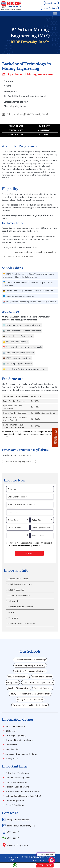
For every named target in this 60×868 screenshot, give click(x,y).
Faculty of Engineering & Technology (30, 665)
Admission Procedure (18, 579)
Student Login (51, 3)
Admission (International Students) (21, 754)
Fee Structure (16, 135)
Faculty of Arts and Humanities (30, 699)
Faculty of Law (12, 682)
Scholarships (16, 130)
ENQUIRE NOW (55, 437)
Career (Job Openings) (16, 736)
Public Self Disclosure (15, 726)
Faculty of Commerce (43, 688)
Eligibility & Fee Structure (20, 584)
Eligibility (44, 126)
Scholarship (14, 601)
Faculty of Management (18, 677)
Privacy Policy (12, 758)
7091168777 (45, 865)
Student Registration (15, 801)
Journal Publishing (50, 8)
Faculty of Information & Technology (30, 660)
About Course (16, 126)
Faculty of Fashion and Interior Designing (30, 705)
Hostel (11, 612)
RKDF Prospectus (16, 590)
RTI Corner (11, 731)
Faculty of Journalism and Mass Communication (30, 694)
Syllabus (44, 135)
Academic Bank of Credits (17, 787)
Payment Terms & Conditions (22, 624)
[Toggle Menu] (55, 14)
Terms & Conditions (15, 805)
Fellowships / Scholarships (18, 773)
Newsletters (11, 745)
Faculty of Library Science (19, 688)
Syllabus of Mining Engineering (19, 461)
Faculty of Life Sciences (42, 677)
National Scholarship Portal (18, 778)
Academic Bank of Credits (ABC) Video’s (24, 791)
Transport (13, 618)
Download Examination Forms (19, 740)
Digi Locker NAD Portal (16, 782)
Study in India (12, 749)
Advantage (44, 130)
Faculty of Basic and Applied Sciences (38, 682)
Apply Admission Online (19, 595)
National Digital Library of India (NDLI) (23, 796)
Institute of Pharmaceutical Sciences (30, 671)
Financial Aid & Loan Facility (21, 607)
